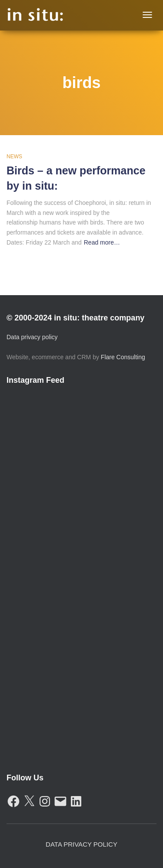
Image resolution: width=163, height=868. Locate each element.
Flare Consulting (123, 357)
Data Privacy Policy (81, 844)
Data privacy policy (32, 337)
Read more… (102, 242)
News (14, 157)
